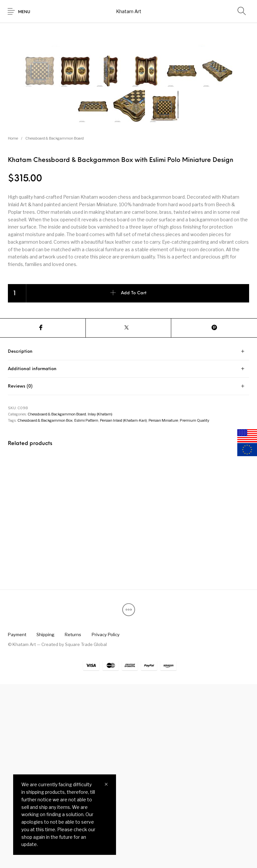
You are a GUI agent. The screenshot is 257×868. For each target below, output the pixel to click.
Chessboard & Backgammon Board (55, 322)
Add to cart (134, 477)
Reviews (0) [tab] (20, 570)
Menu (24, 12)
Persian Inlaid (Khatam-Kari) (123, 604)
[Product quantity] (17, 477)
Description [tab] (20, 535)
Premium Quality (195, 604)
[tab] (128, 535)
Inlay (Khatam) (100, 598)
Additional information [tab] (32, 553)
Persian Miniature (163, 604)
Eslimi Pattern (86, 604)
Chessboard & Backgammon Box (45, 604)
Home (13, 322)
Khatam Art (129, 11)
